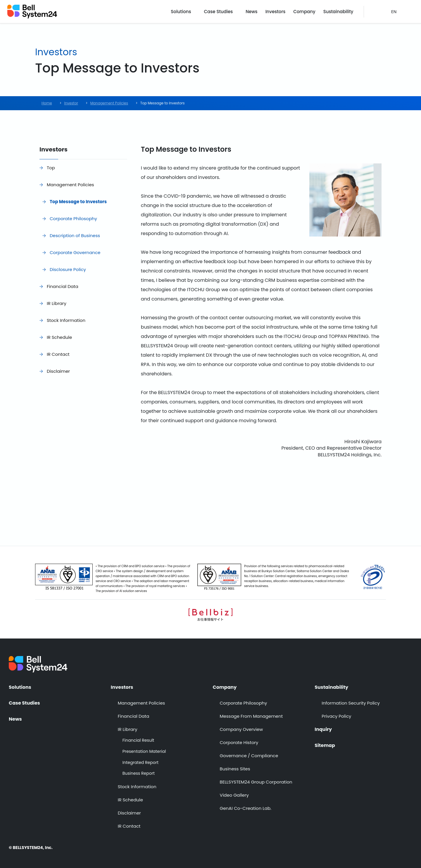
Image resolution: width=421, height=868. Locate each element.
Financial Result (138, 740)
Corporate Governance (75, 252)
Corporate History (239, 742)
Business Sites (235, 769)
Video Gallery (234, 795)
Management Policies (70, 185)
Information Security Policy (351, 703)
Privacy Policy (336, 716)
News (251, 12)
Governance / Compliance (249, 756)
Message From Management (251, 716)
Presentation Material (144, 751)
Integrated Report (140, 763)
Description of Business (75, 235)
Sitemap (325, 746)
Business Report (139, 773)
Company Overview (241, 729)
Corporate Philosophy (73, 219)
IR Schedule (59, 337)
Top (51, 168)
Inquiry (323, 729)
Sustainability (338, 12)
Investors (276, 12)
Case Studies (218, 12)
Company (304, 12)
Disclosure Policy (68, 269)
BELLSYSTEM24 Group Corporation (256, 782)
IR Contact (58, 354)
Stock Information (66, 320)
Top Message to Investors (78, 202)
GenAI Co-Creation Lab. (246, 808)
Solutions (181, 12)
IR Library (57, 303)
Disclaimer (58, 371)
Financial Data (63, 286)
